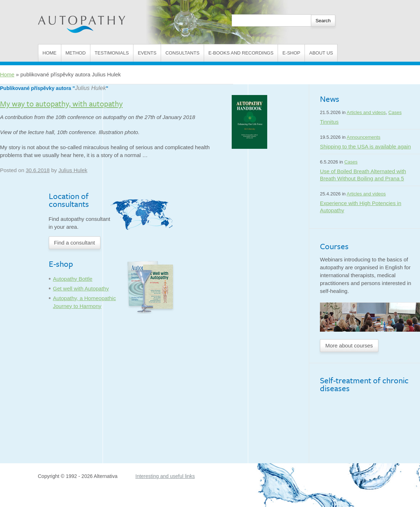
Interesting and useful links (165, 476)
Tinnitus (329, 122)
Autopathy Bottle (73, 279)
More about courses (349, 345)
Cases (395, 112)
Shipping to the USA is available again (365, 146)
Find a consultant (75, 243)
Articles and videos (366, 112)
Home (50, 53)
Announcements (363, 137)
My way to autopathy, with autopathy (61, 103)
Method (76, 53)
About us (321, 53)
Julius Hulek (90, 88)
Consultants (182, 53)
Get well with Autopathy (81, 288)
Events (147, 53)
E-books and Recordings (241, 53)
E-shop (291, 53)
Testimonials (112, 53)
